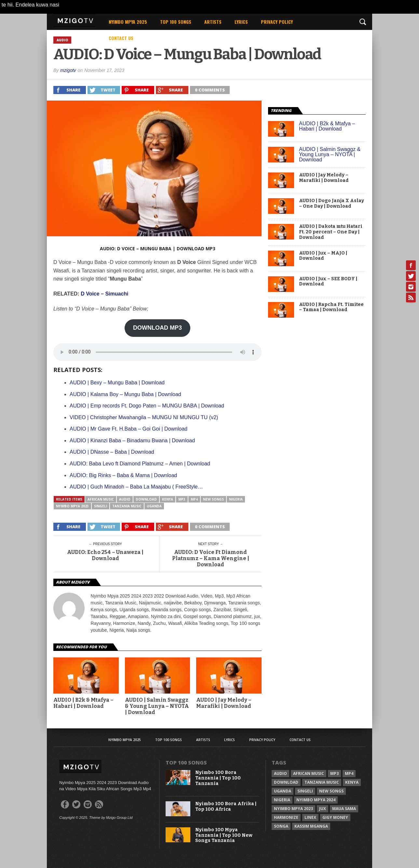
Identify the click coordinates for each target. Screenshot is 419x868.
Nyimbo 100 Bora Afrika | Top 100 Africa (226, 807)
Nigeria (236, 499)
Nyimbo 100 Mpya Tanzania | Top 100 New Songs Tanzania (224, 835)
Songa (281, 826)
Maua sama (344, 809)
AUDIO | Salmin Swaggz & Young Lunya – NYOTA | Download (330, 154)
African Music (101, 499)
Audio (125, 499)
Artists (213, 22)
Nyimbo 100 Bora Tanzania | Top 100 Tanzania (218, 778)
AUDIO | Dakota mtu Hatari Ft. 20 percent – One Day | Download (331, 232)
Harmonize (286, 817)
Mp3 (182, 499)
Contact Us (121, 38)
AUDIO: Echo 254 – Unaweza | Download (105, 555)
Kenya (168, 499)
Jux (323, 809)
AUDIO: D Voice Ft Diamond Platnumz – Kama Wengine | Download (211, 558)
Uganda (154, 506)
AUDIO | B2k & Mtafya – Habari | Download (327, 126)
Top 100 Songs (176, 22)
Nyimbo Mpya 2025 (128, 22)
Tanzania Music (127, 506)
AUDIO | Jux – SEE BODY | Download (328, 282)
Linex (310, 817)
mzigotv (68, 70)
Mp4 (194, 499)
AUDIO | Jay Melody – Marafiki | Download (224, 703)
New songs (213, 499)
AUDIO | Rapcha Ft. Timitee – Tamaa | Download (331, 307)
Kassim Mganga (311, 826)
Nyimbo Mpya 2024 (316, 800)
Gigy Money (335, 817)
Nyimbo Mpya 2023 (72, 506)
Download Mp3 (196, 248)
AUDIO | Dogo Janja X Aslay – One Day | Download (331, 204)
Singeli (101, 506)
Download (146, 499)
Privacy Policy (277, 22)
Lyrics (241, 22)
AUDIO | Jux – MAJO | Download (323, 256)
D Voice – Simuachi (104, 294)
